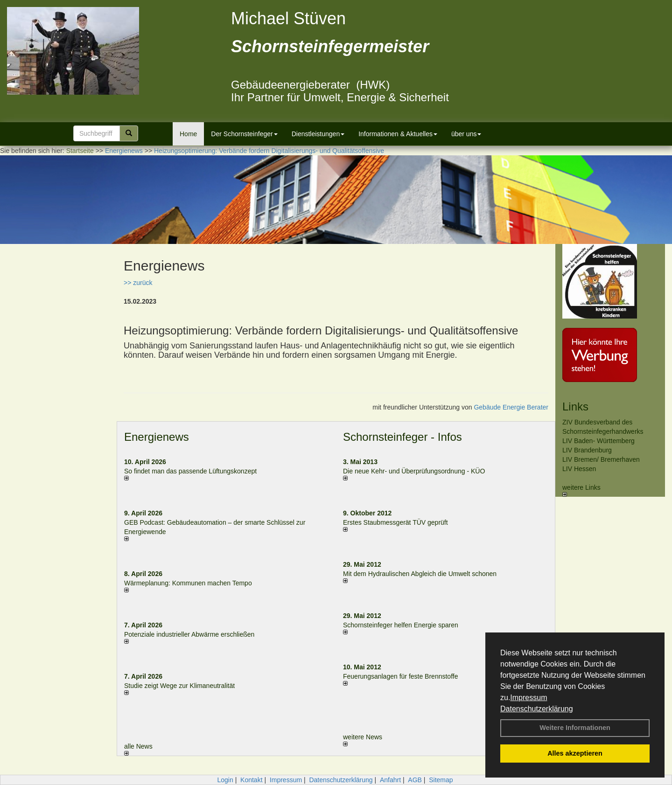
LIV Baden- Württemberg (598, 441)
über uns (466, 134)
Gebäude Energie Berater (511, 407)
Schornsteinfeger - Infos (402, 437)
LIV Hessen (579, 469)
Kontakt (251, 780)
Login (225, 780)
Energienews (157, 437)
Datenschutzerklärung (537, 709)
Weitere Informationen (575, 728)
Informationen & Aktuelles (398, 134)
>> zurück (138, 283)
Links (575, 406)
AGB (415, 780)
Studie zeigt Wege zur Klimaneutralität (179, 686)
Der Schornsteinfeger (244, 134)
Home (188, 134)
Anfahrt (390, 780)
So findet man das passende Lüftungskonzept (190, 471)
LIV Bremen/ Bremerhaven (601, 459)
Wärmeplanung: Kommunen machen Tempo (188, 583)
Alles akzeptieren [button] (575, 753)
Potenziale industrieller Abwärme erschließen (189, 634)
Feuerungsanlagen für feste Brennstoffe (400, 676)
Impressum (528, 698)
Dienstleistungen (318, 134)
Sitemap (441, 780)
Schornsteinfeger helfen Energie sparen (401, 625)
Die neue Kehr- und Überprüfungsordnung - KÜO (414, 471)
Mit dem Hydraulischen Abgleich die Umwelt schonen (420, 574)
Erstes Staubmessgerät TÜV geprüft (395, 522)
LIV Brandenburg (587, 450)
